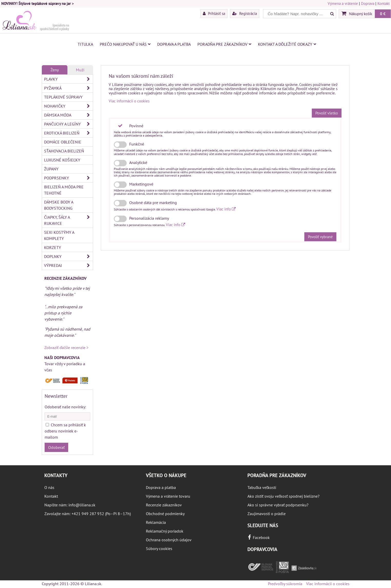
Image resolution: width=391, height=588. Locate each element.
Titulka (85, 44)
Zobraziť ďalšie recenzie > (66, 348)
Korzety (53, 247)
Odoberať (56, 447)
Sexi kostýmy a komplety (59, 235)
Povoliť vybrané (320, 237)
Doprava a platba (174, 44)
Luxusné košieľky (62, 160)
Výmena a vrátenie (343, 3)
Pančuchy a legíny (68, 124)
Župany (51, 169)
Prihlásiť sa (214, 13)
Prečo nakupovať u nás (125, 44)
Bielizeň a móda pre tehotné (64, 190)
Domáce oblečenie (63, 142)
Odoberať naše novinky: (65, 407)
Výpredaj (68, 265)
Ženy (55, 70)
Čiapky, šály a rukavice (68, 220)
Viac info (226, 209)
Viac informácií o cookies (129, 101)
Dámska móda (68, 115)
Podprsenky (68, 178)
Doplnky (68, 256)
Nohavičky (68, 106)
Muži (80, 70)
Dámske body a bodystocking (59, 205)
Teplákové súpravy (63, 97)
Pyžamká (68, 88)
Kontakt (384, 3)
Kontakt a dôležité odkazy (287, 44)
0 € (383, 14)
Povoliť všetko (327, 113)
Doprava (368, 3)
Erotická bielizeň (68, 133)
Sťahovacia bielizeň (64, 151)
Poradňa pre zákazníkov (224, 44)
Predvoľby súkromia (285, 584)
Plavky (68, 79)
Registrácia (245, 13)
